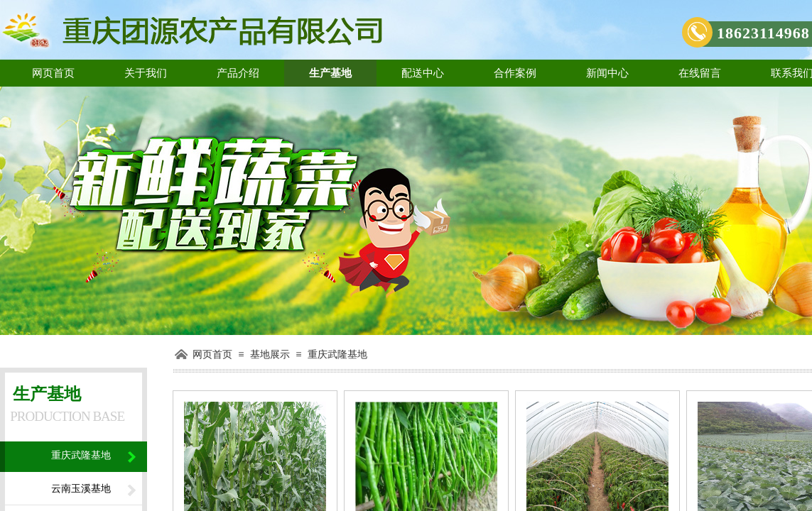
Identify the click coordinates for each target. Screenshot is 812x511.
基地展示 (270, 355)
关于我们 (146, 73)
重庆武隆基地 (337, 355)
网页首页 (53, 73)
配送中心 (423, 73)
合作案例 (515, 73)
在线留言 (700, 73)
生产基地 (330, 73)
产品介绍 (238, 73)
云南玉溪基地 (81, 489)
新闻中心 (607, 73)
